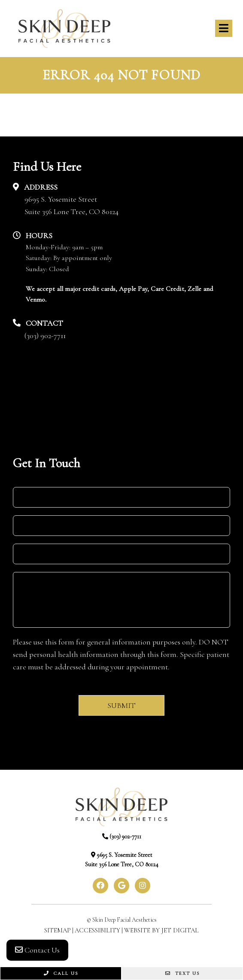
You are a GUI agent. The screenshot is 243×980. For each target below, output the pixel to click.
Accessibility (97, 930)
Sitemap (58, 930)
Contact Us (37, 950)
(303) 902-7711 (45, 336)
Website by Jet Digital (161, 930)
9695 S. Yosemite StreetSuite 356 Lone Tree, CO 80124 (71, 205)
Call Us (61, 973)
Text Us (182, 973)
